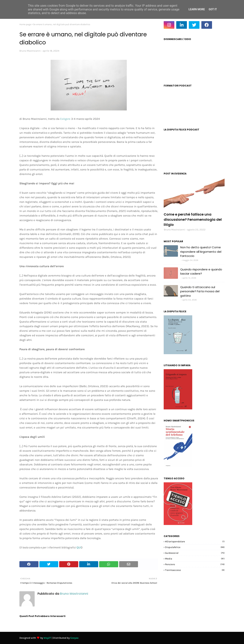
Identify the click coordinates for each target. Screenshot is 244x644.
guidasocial (195, 553)
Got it (213, 9)
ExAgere (65, 119)
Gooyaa (74, 638)
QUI (79, 547)
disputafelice (195, 547)
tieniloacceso (195, 570)
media (195, 559)
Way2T (47, 638)
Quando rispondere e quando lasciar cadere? (201, 272)
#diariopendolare (195, 541)
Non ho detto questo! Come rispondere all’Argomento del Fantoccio (201, 252)
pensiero (195, 564)
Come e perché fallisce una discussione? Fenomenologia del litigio (193, 219)
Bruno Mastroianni (30, 51)
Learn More (197, 9)
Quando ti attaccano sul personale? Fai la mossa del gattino (200, 291)
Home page (25, 24)
